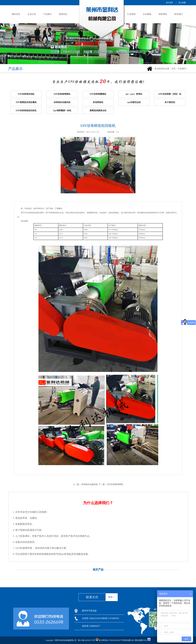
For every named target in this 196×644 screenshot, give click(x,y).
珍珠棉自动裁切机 (62, 102)
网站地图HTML (141, 640)
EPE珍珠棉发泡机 (26, 94)
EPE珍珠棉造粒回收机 (26, 111)
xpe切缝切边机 (134, 102)
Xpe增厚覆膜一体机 (62, 111)
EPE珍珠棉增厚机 (62, 94)
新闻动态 (63, 14)
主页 (173, 69)
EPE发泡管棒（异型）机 (170, 94)
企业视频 (147, 14)
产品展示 (47, 14)
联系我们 (178, 14)
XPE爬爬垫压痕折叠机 (26, 102)
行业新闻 (131, 14)
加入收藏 (182, 3)
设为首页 (169, 3)
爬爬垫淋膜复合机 (98, 111)
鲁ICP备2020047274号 (87, 640)
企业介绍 (32, 14)
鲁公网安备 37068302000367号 (109, 640)
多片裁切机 (170, 102)
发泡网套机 (98, 102)
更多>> (112, 597)
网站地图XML (129, 640)
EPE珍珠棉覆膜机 (98, 94)
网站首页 (16, 14)
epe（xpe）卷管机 (134, 94)
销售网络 (163, 14)
